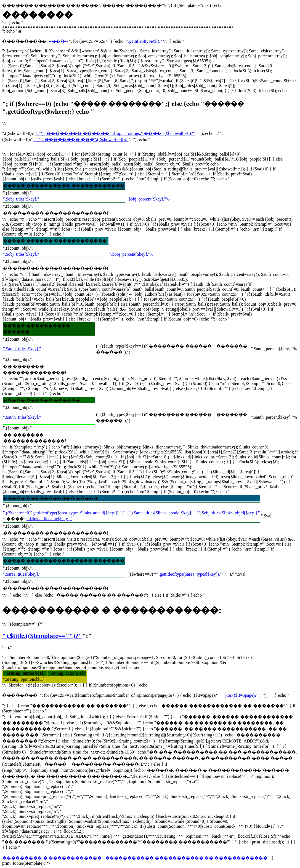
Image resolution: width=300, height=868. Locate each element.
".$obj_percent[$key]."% (148, 199)
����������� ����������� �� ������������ (186, 858)
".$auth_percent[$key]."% (274, 349)
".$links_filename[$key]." (49, 519)
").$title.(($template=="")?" (42, 636)
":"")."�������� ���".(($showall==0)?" (81, 139)
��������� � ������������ (52, 858)
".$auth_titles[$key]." (22, 349)
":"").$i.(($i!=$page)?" (238, 695)
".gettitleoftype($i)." (144, 41)
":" (45, 624)
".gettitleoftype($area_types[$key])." (189, 574)
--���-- (58, 41)
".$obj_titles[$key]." (21, 199)
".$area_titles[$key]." (22, 574)
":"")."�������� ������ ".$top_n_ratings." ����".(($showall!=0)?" (115, 133)
